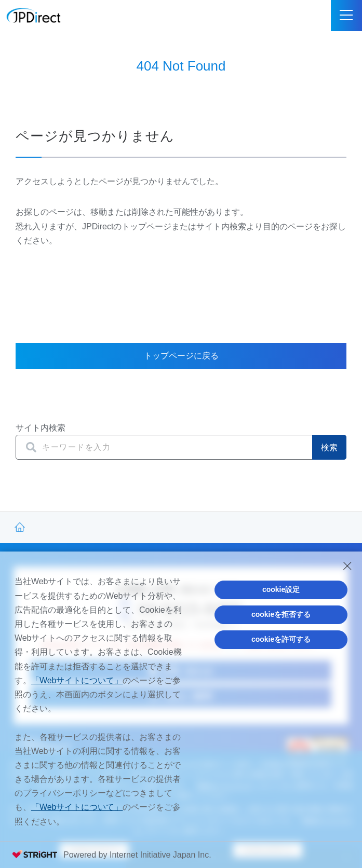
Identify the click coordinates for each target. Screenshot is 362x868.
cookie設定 (281, 589)
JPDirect (34, 16)
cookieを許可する (281, 639)
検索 (329, 447)
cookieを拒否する (281, 614)
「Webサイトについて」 (77, 680)
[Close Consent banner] (347, 566)
